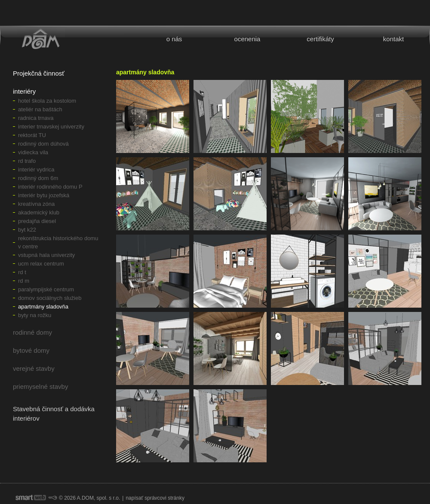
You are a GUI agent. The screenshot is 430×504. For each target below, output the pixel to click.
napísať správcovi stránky (155, 498)
